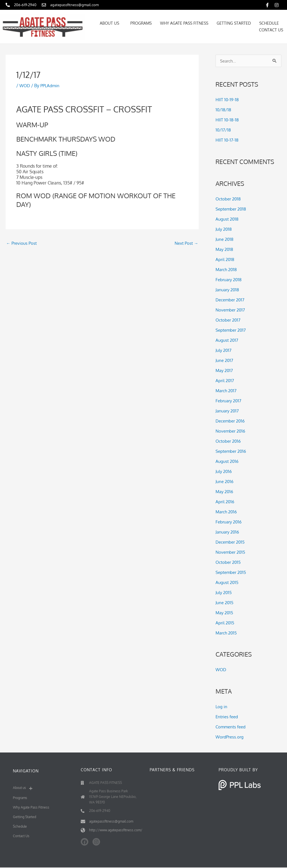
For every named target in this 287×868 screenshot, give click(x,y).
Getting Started (234, 23)
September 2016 (232, 451)
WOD (25, 86)
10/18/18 (224, 110)
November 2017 (231, 310)
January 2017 (228, 411)
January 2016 (228, 532)
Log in (222, 707)
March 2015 (227, 633)
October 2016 (229, 441)
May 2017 (225, 371)
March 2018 (227, 270)
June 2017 (225, 361)
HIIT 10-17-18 (227, 140)
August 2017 (228, 340)
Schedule (269, 23)
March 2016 (227, 512)
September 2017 (232, 330)
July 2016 (224, 472)
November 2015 (232, 552)
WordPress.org (230, 737)
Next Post (186, 244)
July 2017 (224, 350)
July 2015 (224, 593)
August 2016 (228, 461)
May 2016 (225, 492)
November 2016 (232, 431)
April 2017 (225, 381)
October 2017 (229, 320)
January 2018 (228, 290)
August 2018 (228, 219)
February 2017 (230, 401)
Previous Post (22, 244)
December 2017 (231, 300)
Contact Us (271, 30)
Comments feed (232, 727)
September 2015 (232, 572)
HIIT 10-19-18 (228, 100)
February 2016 (230, 522)
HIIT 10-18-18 (228, 120)
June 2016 (225, 482)
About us (111, 23)
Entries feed (228, 717)
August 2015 (228, 583)
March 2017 (227, 391)
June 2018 (225, 239)
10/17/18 (223, 130)
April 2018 (225, 260)
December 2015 (232, 542)
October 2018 (229, 199)
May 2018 (225, 250)
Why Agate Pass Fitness (184, 23)
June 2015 (225, 603)
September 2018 (232, 209)
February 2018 (230, 280)
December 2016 (232, 421)
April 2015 (225, 623)
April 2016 (225, 502)
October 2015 (229, 562)
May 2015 (225, 613)
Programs (141, 23)
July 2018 (224, 229)
